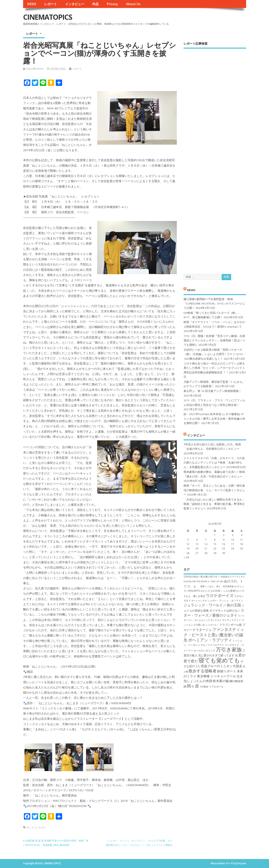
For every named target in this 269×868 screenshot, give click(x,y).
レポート (51, 4)
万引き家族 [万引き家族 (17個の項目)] (229, 650)
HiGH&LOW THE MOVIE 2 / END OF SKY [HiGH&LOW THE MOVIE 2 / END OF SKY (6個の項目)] (203, 581)
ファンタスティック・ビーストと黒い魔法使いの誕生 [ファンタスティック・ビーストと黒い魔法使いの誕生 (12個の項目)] (214, 635)
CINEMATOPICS (48, 17)
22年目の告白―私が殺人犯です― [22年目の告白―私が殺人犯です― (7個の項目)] (202, 577)
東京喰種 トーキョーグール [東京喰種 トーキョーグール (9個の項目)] (216, 676)
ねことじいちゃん (36, 827)
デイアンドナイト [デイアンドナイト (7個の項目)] (232, 620)
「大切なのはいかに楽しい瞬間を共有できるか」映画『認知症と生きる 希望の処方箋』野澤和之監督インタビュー (214, 504)
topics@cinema (35, 69)
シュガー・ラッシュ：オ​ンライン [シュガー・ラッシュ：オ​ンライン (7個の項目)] (225, 600)
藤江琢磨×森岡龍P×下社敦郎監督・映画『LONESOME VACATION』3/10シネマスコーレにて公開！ (214, 304)
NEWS (32, 4)
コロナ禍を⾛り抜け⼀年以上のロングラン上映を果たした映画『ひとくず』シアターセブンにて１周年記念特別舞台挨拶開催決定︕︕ (214, 368)
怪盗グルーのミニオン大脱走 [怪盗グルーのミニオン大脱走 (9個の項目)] (222, 666)
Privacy (112, 4)
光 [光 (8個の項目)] (236, 655)
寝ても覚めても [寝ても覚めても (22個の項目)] (219, 660)
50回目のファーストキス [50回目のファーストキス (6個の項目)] (233, 577)
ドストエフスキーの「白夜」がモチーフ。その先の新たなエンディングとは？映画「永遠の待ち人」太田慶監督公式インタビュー (214, 463)
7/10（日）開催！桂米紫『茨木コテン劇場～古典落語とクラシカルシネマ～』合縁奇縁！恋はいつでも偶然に (214, 340)
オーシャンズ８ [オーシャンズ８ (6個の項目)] (199, 601)
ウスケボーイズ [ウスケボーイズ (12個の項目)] (220, 595)
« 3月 (186, 557)
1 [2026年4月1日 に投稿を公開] (215, 535)
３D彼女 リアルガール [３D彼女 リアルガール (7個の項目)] (211, 687)
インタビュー (75, 4)
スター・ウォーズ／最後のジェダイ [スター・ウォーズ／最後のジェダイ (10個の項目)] (214, 613)
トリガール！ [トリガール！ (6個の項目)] (212, 625)
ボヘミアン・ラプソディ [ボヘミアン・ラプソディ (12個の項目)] (210, 640)
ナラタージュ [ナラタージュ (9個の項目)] (202, 630)
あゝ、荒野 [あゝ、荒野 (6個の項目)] (199, 586)
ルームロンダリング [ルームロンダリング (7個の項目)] (204, 651)
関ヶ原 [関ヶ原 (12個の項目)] (193, 686)
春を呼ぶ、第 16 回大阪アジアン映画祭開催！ (212, 391)
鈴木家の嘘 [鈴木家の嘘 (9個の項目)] (221, 681)
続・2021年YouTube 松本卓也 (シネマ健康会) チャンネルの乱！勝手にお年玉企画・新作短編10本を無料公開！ (214, 419)
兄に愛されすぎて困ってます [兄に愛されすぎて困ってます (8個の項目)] (216, 655)
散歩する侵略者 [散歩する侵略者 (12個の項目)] (202, 671)
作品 (95, 4)
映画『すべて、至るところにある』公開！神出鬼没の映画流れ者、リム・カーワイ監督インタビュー (214, 490)
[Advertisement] (215, 158)
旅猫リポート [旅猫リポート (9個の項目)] (227, 671)
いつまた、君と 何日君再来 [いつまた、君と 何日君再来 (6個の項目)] (220, 586)
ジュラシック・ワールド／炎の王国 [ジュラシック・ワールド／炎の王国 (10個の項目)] (212, 605)
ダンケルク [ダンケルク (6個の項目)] (216, 620)
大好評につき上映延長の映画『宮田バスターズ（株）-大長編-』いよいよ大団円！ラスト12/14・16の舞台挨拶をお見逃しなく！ (215, 354)
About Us (133, 4)
